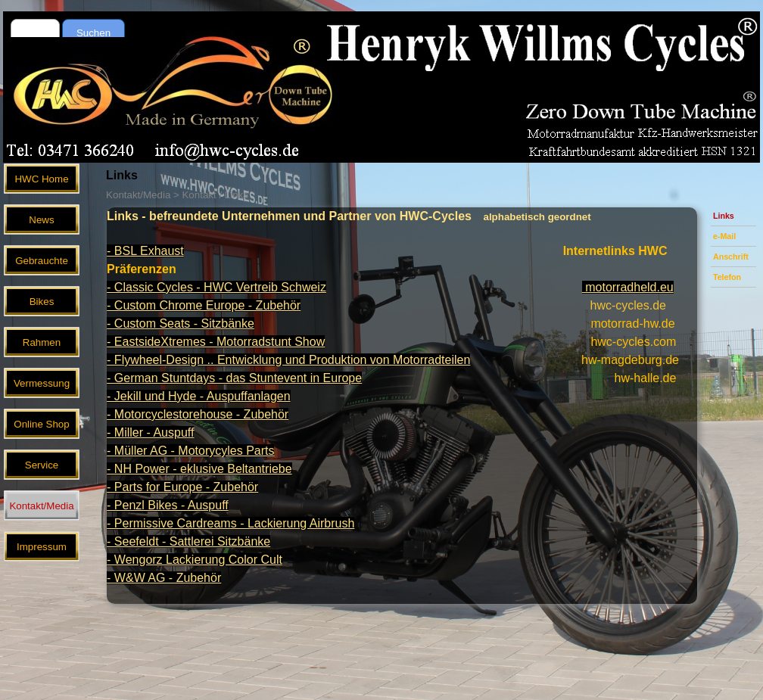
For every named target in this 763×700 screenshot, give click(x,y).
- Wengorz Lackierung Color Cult (195, 560)
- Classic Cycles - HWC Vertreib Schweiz (216, 287)
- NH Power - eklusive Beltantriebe (199, 469)
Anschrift (731, 257)
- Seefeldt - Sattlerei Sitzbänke (188, 541)
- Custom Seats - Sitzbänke (181, 324)
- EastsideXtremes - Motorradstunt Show (216, 342)
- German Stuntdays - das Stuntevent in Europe (234, 378)
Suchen (93, 33)
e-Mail (724, 236)
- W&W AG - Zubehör (164, 578)
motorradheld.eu (628, 287)
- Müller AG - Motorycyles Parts (190, 451)
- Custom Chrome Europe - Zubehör (204, 305)
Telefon (727, 277)
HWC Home (41, 179)
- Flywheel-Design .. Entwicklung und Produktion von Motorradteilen (288, 360)
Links (724, 216)
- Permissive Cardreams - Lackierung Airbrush (230, 523)
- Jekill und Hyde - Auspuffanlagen (199, 396)
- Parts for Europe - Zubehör (182, 487)
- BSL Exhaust (145, 251)
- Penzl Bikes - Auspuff (168, 505)
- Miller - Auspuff (150, 432)
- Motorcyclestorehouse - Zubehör (198, 414)
